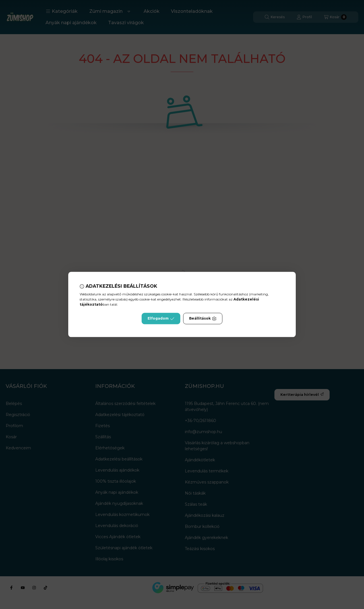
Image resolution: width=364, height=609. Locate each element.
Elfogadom (161, 319)
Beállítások (203, 319)
